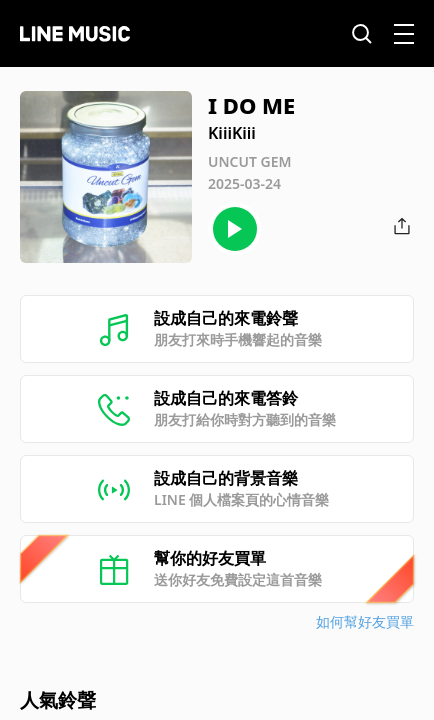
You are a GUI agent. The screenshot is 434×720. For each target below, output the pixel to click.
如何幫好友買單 (365, 621)
